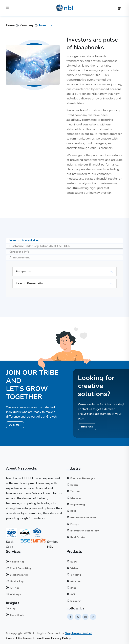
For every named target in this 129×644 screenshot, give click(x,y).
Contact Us (14, 638)
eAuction (76, 581)
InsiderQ (76, 601)
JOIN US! (15, 425)
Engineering (78, 505)
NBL (50, 547)
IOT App (15, 588)
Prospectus (23, 272)
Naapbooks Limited (79, 633)
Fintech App (17, 562)
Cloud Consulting (20, 568)
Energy (74, 524)
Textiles (75, 491)
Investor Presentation (30, 283)
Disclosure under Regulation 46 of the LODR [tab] (40, 246)
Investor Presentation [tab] (24, 240)
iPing (73, 588)
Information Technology (84, 531)
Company (27, 25)
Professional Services (83, 518)
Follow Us (75, 608)
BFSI (73, 511)
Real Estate (78, 537)
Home (10, 25)
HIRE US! (87, 427)
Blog (13, 609)
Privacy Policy (61, 638)
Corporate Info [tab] (19, 252)
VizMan (75, 568)
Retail (74, 485)
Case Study (17, 615)
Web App (15, 594)
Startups (76, 498)
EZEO (74, 562)
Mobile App (17, 581)
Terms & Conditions (36, 638)
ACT (73, 594)
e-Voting (76, 575)
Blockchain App (19, 575)
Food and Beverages (83, 478)
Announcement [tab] (20, 258)
